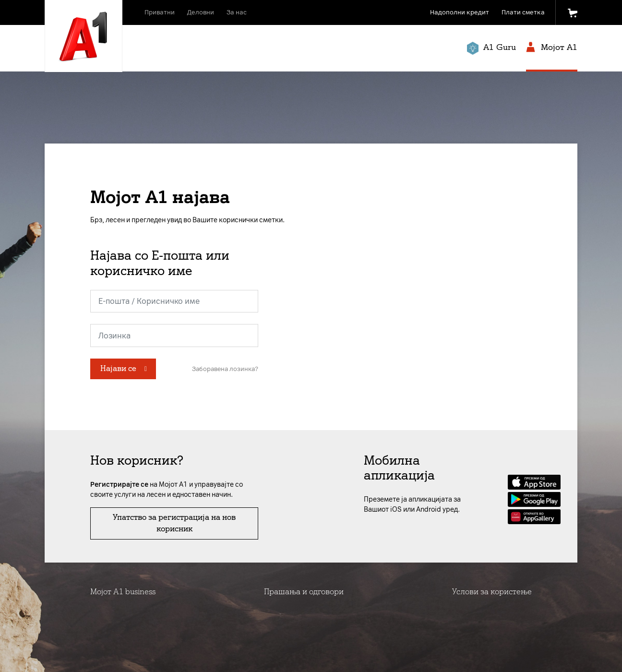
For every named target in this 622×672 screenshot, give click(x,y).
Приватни (160, 12)
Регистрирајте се (119, 485)
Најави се (118, 368)
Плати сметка (523, 12)
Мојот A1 (552, 48)
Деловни (201, 12)
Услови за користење (492, 592)
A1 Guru (491, 48)
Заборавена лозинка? (225, 369)
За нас (237, 12)
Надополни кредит (460, 12)
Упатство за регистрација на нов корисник (174, 523)
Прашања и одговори (304, 592)
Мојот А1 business (123, 592)
